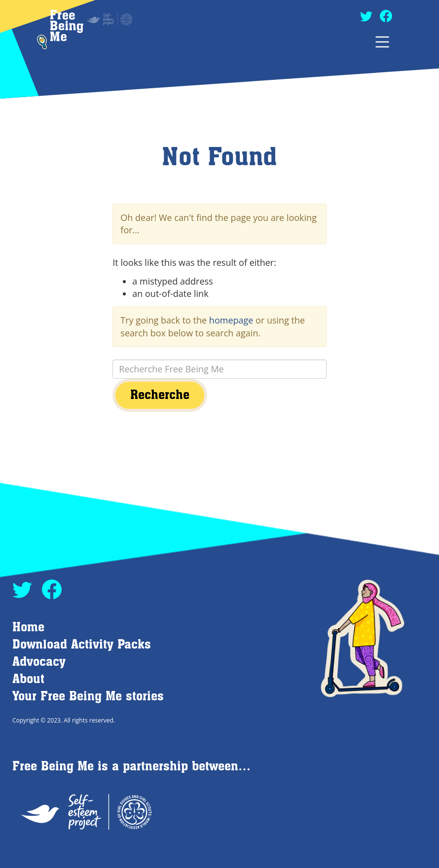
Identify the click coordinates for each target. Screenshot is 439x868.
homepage (231, 320)
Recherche (160, 395)
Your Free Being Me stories (88, 697)
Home (28, 628)
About (28, 679)
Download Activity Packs (82, 645)
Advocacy (39, 662)
